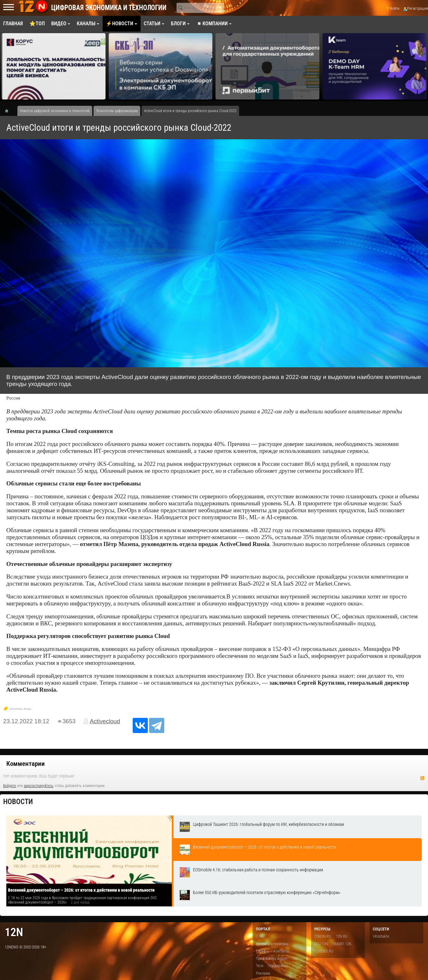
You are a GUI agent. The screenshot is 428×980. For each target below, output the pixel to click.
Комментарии (26, 764)
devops (27, 709)
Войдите (10, 786)
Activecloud (105, 721)
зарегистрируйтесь (39, 786)
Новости (18, 802)
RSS (422, 778)
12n (14, 932)
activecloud (16, 709)
